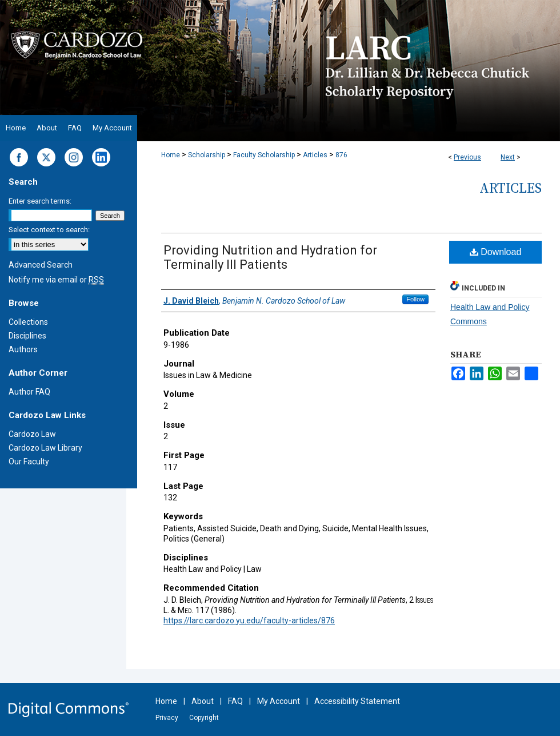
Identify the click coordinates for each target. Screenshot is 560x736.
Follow (415, 299)
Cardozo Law (32, 434)
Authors (23, 349)
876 (341, 155)
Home (171, 155)
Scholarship (207, 155)
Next (508, 157)
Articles (315, 155)
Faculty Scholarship (264, 155)
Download (496, 252)
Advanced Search (41, 265)
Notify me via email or (56, 280)
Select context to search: (49, 230)
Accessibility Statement (357, 701)
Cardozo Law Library (45, 448)
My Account (279, 701)
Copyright (204, 718)
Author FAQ (29, 392)
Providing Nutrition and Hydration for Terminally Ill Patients (270, 257)
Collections (28, 322)
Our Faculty (29, 462)
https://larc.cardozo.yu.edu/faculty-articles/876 (249, 620)
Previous (467, 157)
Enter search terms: (40, 201)
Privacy (167, 718)
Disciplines (27, 336)
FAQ (235, 701)
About (203, 701)
